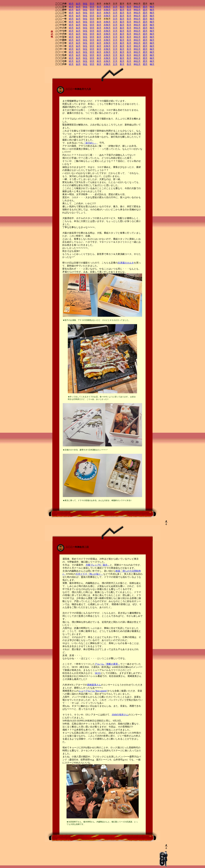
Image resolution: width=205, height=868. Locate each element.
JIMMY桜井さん (120, 715)
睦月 (71, 4)
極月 (152, 7)
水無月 (107, 7)
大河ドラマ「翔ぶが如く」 (89, 574)
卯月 (92, 4)
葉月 (122, 7)
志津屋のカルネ (126, 263)
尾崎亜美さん (94, 685)
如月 (78, 4)
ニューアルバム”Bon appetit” (93, 691)
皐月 (99, 7)
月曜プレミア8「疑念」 (98, 565)
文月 (115, 7)
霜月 (145, 7)
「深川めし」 (90, 143)
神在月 (137, 7)
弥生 (85, 4)
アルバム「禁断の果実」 (107, 664)
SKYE (98, 673)
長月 (129, 7)
